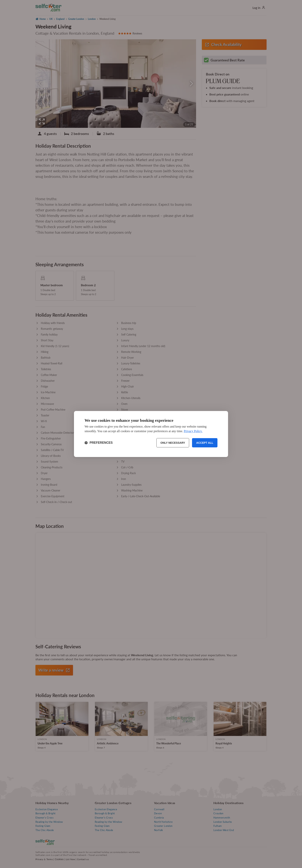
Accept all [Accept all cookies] (205, 443)
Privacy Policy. (193, 431)
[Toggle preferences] (99, 443)
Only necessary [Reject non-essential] (173, 443)
